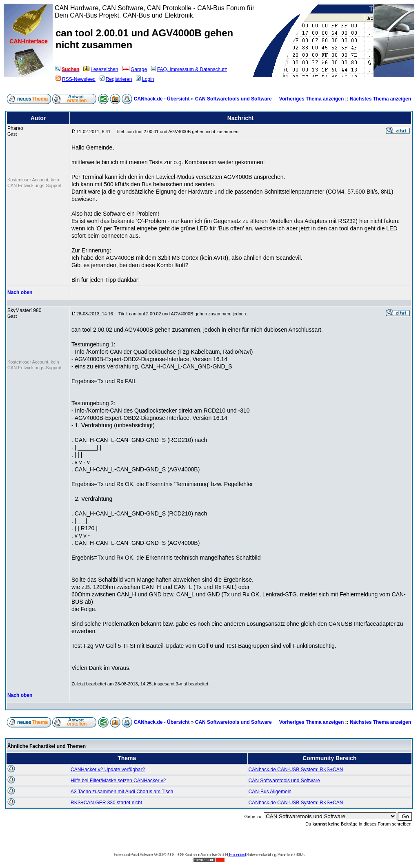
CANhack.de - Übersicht (162, 99)
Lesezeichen (101, 69)
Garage (135, 69)
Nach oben (20, 292)
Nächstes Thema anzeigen (380, 99)
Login (145, 79)
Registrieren (116, 79)
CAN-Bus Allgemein (270, 792)
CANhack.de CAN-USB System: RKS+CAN (296, 770)
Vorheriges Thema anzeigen (312, 99)
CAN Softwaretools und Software (233, 99)
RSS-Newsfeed (76, 79)
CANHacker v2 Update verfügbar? (108, 770)
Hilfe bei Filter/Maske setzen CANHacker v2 (118, 781)
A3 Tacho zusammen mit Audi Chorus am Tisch (122, 792)
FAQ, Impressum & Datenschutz (189, 69)
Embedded (237, 855)
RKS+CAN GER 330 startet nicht (106, 803)
